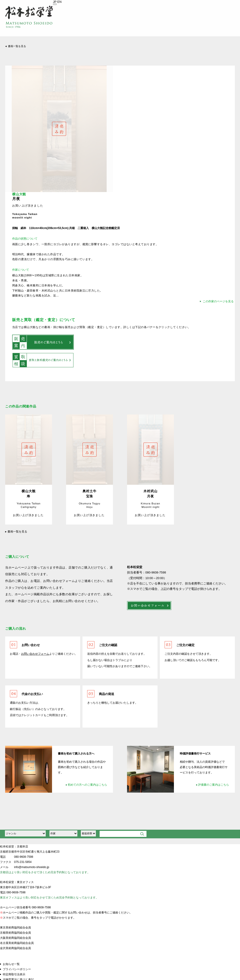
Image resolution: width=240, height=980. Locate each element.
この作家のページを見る (218, 301)
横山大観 (19, 194)
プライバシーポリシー (17, 969)
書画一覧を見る (17, 46)
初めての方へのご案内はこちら (87, 785)
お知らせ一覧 (11, 964)
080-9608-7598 (24, 857)
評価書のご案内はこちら (214, 785)
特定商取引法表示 (14, 974)
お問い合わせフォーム (35, 654)
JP (55, 2)
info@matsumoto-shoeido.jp (32, 867)
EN (60, 2)
